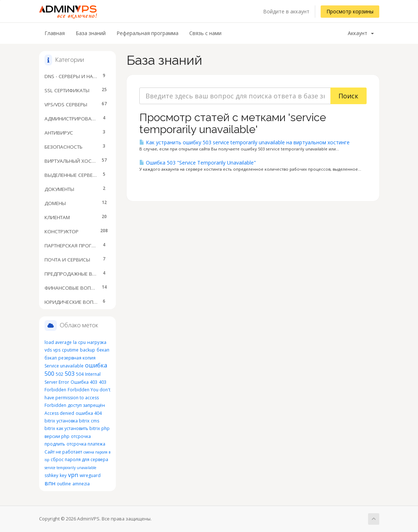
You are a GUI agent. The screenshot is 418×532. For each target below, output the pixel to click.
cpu (82, 342)
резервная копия (77, 358)
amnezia (81, 484)
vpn (73, 475)
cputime (70, 350)
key (63, 475)
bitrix (50, 421)
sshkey (51, 475)
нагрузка (97, 342)
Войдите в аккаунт (286, 11)
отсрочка (81, 436)
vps (57, 350)
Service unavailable (64, 366)
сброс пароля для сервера (79, 459)
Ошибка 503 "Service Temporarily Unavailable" (198, 163)
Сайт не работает (63, 452)
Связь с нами (205, 33)
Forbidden (55, 405)
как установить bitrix (78, 428)
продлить (55, 444)
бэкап (51, 358)
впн (50, 483)
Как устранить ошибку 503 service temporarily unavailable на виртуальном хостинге (244, 142)
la (75, 342)
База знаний (91, 33)
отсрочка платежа (86, 444)
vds (48, 350)
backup (88, 350)
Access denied (59, 413)
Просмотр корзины (350, 11)
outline (64, 484)
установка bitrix (73, 421)
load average (58, 342)
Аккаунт (361, 33)
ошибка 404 (89, 413)
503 (70, 374)
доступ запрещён (86, 405)
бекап (103, 350)
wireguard (90, 475)
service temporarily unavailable (70, 468)
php (105, 428)
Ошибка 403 (84, 382)
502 (60, 374)
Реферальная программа (147, 33)
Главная (55, 33)
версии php (57, 436)
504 (80, 374)
